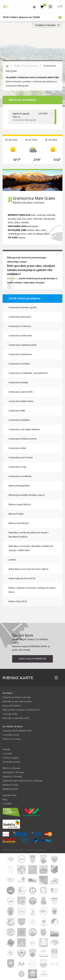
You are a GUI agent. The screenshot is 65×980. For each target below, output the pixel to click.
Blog (5, 799)
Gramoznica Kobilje (18, 382)
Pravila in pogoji (11, 758)
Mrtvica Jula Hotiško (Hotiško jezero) (27, 495)
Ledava (12, 560)
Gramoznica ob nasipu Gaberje (24, 429)
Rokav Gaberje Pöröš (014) (22, 578)
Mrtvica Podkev (16, 514)
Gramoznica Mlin (17, 411)
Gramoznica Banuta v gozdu (23, 307)
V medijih (7, 804)
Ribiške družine (10, 789)
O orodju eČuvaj (11, 735)
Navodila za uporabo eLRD (16, 718)
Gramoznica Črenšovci (20, 326)
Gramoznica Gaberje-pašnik (23, 345)
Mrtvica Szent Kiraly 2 (19, 523)
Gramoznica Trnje (18, 467)
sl (60, 7)
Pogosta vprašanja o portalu (17, 697)
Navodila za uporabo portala (17, 701)
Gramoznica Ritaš (17, 448)
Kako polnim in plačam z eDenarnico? (21, 710)
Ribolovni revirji (10, 785)
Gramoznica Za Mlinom (20, 476)
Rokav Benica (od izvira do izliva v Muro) (28, 569)
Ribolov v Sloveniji (11, 768)
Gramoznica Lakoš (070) (21, 392)
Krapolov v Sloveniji (12, 776)
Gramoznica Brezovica (20, 317)
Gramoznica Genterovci (20, 354)
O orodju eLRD (10, 714)
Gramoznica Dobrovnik (20, 336)
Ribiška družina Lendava (26, 66)
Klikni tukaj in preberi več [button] (32, 659)
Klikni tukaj (12, 278)
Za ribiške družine (12, 762)
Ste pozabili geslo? (12, 706)
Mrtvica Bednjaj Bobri (19, 486)
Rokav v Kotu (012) (18, 601)
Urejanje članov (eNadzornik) (17, 731)
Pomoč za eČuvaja (12, 739)
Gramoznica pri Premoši (21, 458)
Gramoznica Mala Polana (21, 401)
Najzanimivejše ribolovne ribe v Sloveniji (22, 781)
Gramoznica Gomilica (19, 364)
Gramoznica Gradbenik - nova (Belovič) (28, 373)
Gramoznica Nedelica (19, 420)
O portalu (7, 754)
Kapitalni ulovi (10, 795)
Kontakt (6, 749)
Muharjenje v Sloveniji (13, 772)
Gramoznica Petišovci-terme (23, 439)
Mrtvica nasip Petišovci (20, 504)
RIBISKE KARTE (18, 678)
